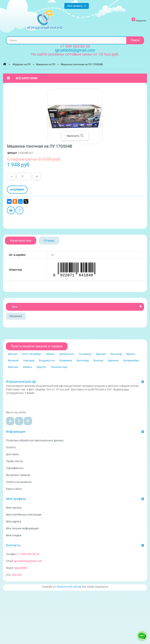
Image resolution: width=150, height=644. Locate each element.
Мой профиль (16, 499)
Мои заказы (14, 508)
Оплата (11, 447)
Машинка (16, 316)
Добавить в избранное (19, 211)
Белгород (116, 354)
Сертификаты (15, 468)
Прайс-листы (14, 461)
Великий (13, 360)
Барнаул (101, 354)
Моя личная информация (22, 528)
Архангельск (67, 354)
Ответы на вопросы (19, 482)
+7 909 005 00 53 (75, 46)
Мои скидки (14, 535)
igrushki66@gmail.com (28, 561)
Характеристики (21, 241)
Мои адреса (14, 521)
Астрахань (85, 354)
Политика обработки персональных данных (35, 440)
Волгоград (83, 360)
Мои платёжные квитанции (24, 515)
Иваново (13, 367)
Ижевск (27, 367)
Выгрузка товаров (18, 475)
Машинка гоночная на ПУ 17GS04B (82, 64)
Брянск (131, 354)
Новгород (29, 360)
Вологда (98, 360)
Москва (12, 354)
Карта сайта (14, 489)
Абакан (50, 354)
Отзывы (49, 241)
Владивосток (47, 360)
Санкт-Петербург (31, 354)
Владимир (66, 360)
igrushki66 (21, 568)
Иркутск (41, 367)
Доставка (12, 454)
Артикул (12, 153)
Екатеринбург (131, 360)
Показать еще (59, 367)
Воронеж (113, 360)
